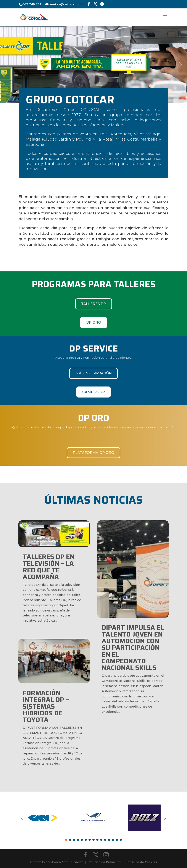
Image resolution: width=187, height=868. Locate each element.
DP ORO (94, 322)
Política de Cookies (142, 862)
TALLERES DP (94, 304)
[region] (93, 64)
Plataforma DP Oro (93, 453)
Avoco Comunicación (67, 862)
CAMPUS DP (93, 392)
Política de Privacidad (106, 862)
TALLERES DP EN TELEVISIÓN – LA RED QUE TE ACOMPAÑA (49, 567)
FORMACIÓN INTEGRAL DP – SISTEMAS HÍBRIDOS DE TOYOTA (46, 706)
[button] (93, 64)
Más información (93, 373)
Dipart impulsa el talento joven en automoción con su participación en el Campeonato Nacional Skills (133, 648)
